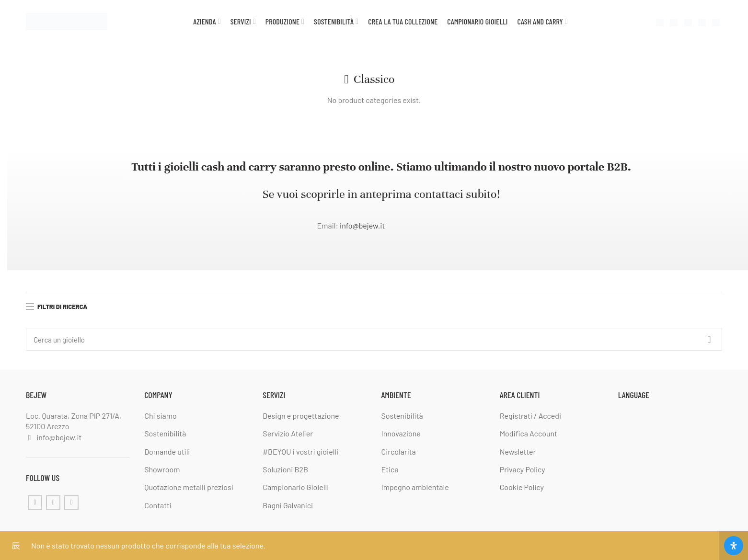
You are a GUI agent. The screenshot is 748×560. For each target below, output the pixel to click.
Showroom (162, 469)
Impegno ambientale (415, 487)
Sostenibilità (165, 433)
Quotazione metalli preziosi (189, 487)
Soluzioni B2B (285, 469)
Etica (390, 469)
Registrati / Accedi (530, 416)
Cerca (709, 340)
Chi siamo (160, 416)
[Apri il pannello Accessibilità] (734, 546)
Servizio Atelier (288, 433)
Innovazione (401, 433)
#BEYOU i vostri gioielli (300, 451)
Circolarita (399, 451)
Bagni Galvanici (288, 505)
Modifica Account (529, 433)
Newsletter (518, 451)
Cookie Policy (522, 487)
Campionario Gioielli (296, 487)
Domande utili (167, 451)
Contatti (158, 505)
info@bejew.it (362, 225)
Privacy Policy (523, 469)
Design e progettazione (301, 416)
